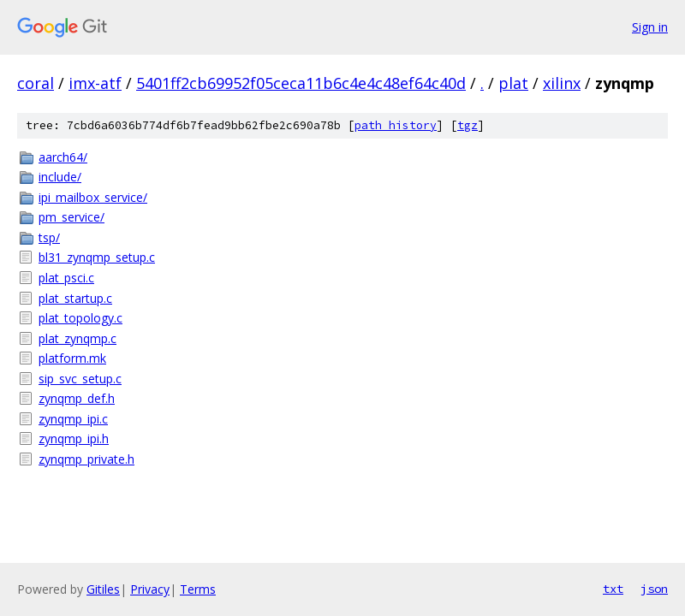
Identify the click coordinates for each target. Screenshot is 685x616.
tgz (468, 125)
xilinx (562, 83)
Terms (198, 589)
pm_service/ (71, 217)
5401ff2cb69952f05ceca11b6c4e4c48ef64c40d (301, 83)
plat (513, 83)
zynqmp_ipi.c (73, 419)
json (654, 589)
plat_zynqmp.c (77, 338)
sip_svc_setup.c (80, 379)
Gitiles (103, 589)
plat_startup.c (75, 298)
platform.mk (72, 358)
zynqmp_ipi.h (74, 438)
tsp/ (49, 237)
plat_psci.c (66, 278)
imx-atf (95, 83)
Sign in (650, 27)
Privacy (150, 589)
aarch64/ (63, 157)
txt (613, 589)
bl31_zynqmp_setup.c (97, 257)
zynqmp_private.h (86, 459)
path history (396, 125)
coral (36, 83)
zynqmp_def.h (77, 398)
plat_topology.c (80, 318)
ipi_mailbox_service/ (93, 197)
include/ (60, 177)
